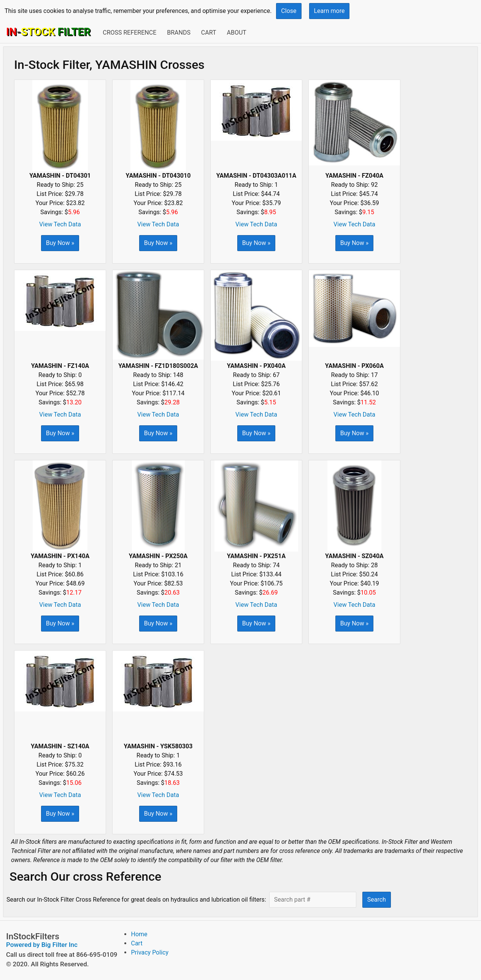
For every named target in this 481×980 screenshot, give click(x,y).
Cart (209, 33)
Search (377, 900)
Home (139, 934)
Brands (179, 33)
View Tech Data (60, 224)
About (236, 33)
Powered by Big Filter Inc (42, 945)
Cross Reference (129, 33)
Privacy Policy (150, 952)
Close (289, 11)
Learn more (329, 11)
